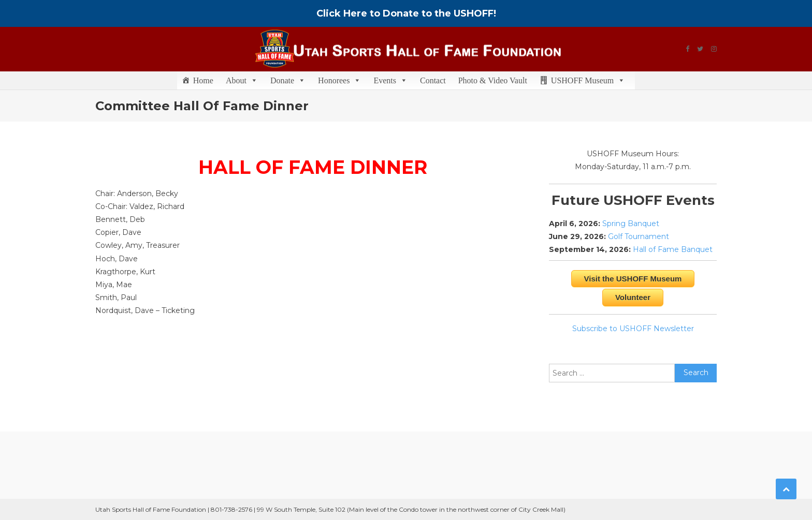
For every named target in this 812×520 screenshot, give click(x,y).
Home (203, 80)
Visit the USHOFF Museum (633, 279)
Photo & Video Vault (493, 80)
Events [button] (390, 80)
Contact (433, 80)
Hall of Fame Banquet (673, 249)
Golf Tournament (639, 236)
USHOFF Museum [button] (588, 80)
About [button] (242, 80)
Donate (288, 80)
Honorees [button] (339, 80)
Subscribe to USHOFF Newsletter (633, 329)
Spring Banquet (631, 224)
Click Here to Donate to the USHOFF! (406, 13)
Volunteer (633, 297)
